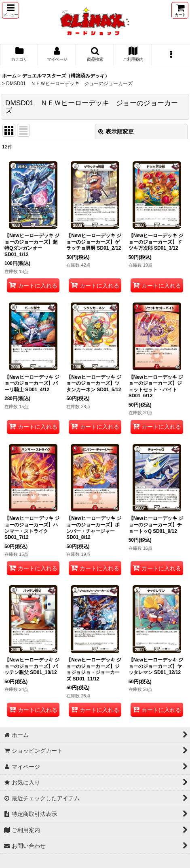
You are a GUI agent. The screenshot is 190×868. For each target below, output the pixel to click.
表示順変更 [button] (116, 131)
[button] (11, 10)
